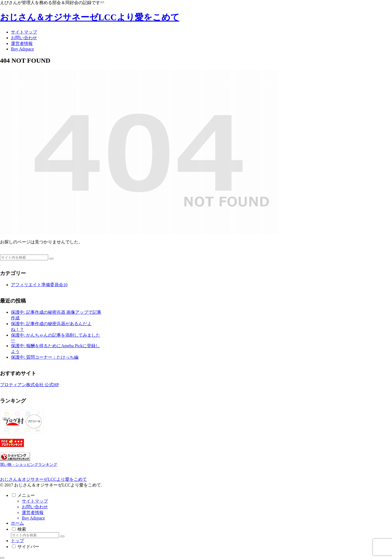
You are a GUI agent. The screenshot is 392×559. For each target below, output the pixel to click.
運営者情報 (33, 513)
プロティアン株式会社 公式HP (29, 385)
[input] (24, 257)
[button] (51, 259)
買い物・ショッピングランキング (29, 464)
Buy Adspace (33, 518)
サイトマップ (35, 501)
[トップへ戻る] (2, 558)
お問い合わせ (35, 507)
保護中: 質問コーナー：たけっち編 (45, 357)
